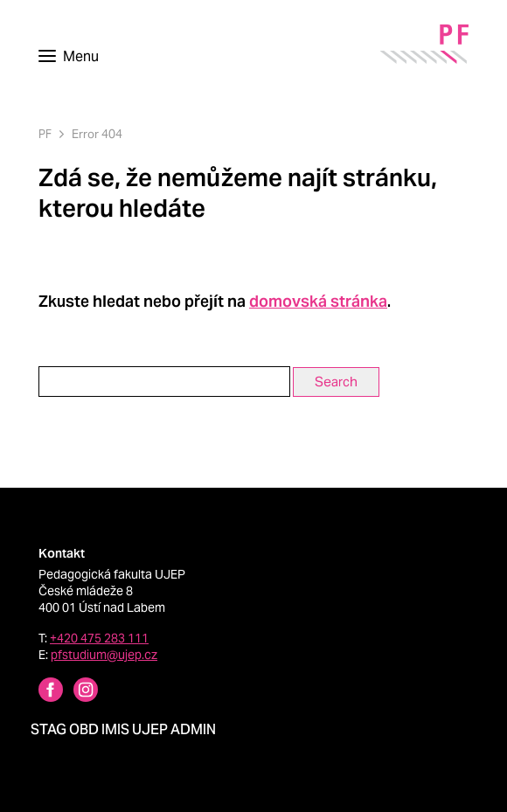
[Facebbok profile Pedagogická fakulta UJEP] (40, 692)
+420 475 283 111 (99, 638)
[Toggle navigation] (69, 57)
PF (45, 134)
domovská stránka (318, 301)
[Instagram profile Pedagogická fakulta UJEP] (75, 692)
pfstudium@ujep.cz (104, 655)
